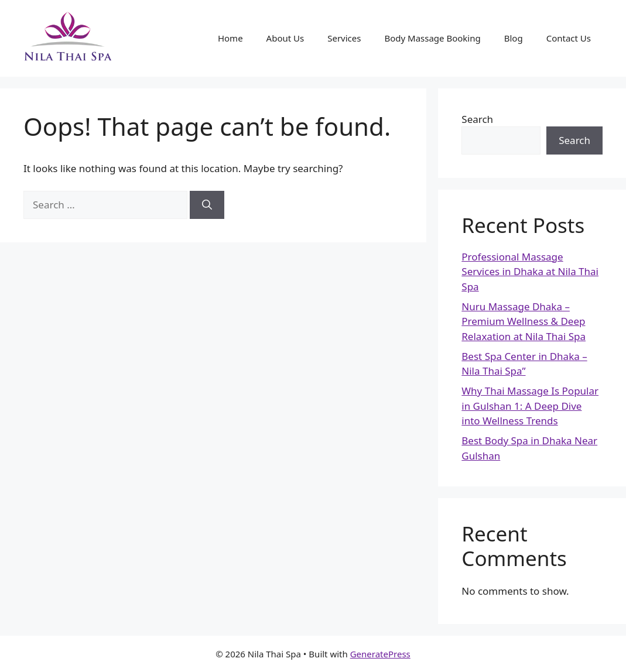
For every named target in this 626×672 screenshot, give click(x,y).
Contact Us (569, 38)
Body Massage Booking (432, 38)
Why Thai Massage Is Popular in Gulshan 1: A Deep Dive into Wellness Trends (530, 406)
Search (477, 119)
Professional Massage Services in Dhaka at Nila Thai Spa (530, 272)
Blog (514, 38)
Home (230, 38)
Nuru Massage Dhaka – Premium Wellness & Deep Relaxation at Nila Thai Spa (524, 321)
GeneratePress (380, 654)
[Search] (207, 205)
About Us (285, 38)
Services (344, 38)
